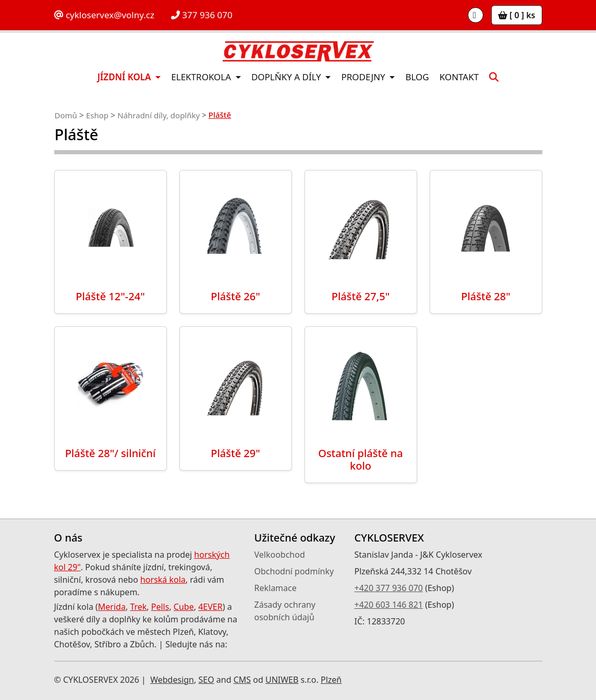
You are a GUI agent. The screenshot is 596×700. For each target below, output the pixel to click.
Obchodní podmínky (294, 571)
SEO (206, 680)
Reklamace (276, 588)
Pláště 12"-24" (110, 296)
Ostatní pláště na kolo (361, 459)
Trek (138, 607)
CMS (242, 680)
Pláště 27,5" (361, 296)
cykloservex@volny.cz (104, 15)
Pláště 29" (235, 453)
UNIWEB (282, 680)
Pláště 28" (486, 296)
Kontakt (459, 77)
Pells (160, 607)
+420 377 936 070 (389, 588)
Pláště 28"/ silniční (111, 453)
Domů (66, 115)
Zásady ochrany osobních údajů (285, 611)
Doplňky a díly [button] (287, 77)
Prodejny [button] (364, 77)
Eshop (97, 115)
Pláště (220, 115)
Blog (417, 77)
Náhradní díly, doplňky (159, 115)
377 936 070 (202, 15)
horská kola (163, 580)
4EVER (210, 607)
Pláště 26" (235, 296)
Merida (112, 607)
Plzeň (331, 680)
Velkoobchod (280, 555)
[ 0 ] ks (517, 15)
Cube (184, 607)
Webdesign (172, 680)
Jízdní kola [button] (125, 77)
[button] (494, 77)
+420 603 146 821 (389, 605)
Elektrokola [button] (202, 77)
